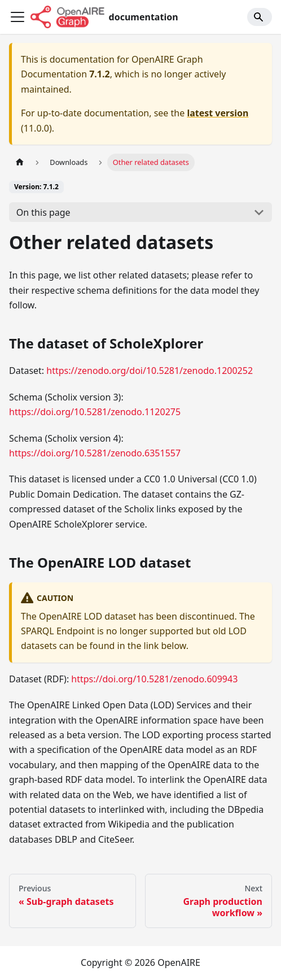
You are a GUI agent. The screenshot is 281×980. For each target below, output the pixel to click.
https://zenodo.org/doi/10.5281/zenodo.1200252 (150, 371)
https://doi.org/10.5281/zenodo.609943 (154, 679)
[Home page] (20, 162)
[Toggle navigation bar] (17, 17)
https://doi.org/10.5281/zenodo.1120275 (95, 412)
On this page (43, 212)
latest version (218, 113)
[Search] (260, 17)
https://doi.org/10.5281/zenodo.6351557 (95, 453)
